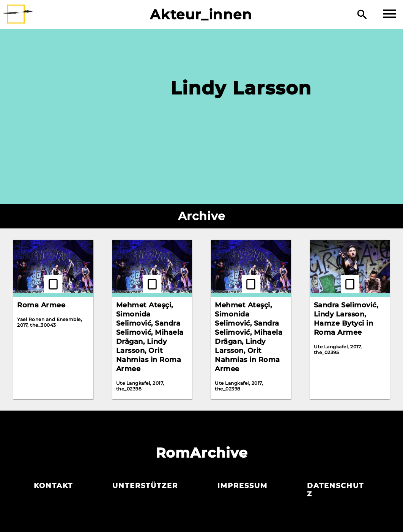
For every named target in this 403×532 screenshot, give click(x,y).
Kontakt (53, 486)
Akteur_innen (201, 14)
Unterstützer (145, 486)
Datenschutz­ (335, 490)
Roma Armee (41, 305)
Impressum (242, 486)
